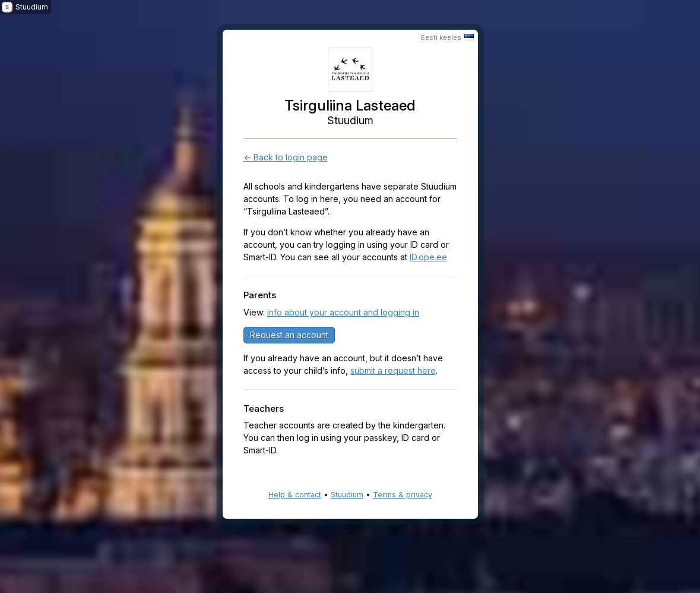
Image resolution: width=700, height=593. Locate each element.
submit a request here (393, 370)
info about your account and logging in (343, 312)
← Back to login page (286, 157)
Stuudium (347, 495)
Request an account (289, 335)
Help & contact (295, 495)
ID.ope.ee (428, 257)
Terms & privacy (403, 495)
